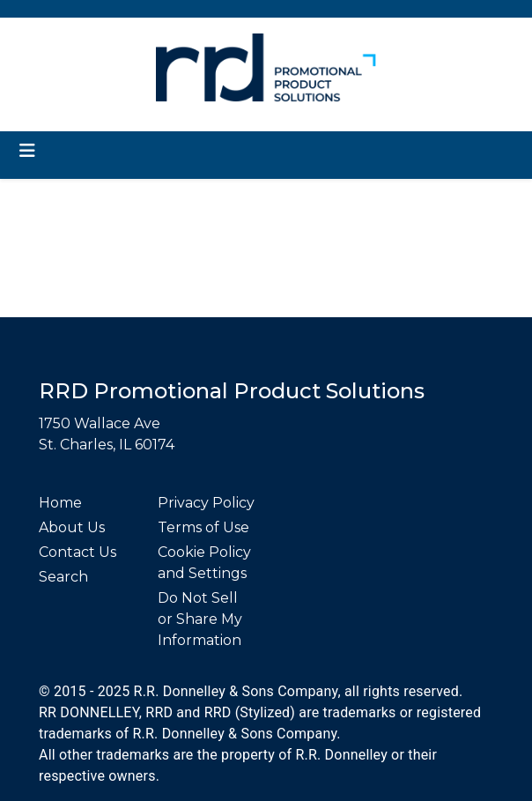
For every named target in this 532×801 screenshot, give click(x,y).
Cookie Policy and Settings (204, 563)
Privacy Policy (206, 503)
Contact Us (78, 552)
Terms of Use (203, 527)
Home (60, 503)
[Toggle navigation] (27, 151)
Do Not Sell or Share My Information (200, 619)
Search (63, 577)
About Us (72, 527)
